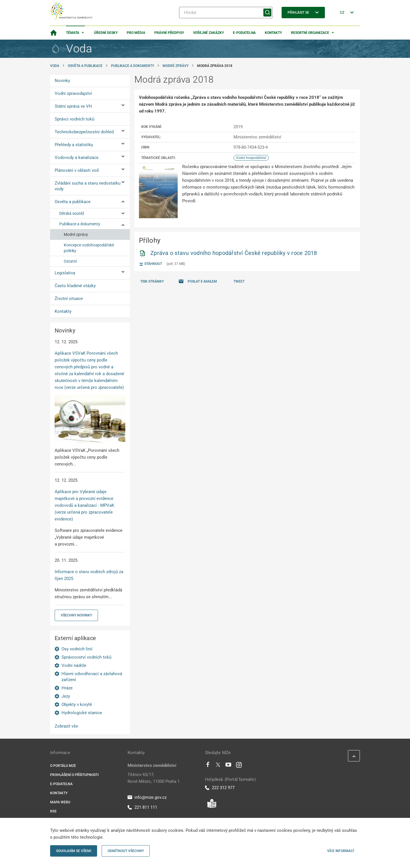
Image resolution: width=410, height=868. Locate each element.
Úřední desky (106, 33)
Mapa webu (60, 802)
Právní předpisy (169, 33)
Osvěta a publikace (85, 66)
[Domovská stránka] (54, 33)
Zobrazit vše (66, 726)
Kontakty (273, 33)
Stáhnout (150, 264)
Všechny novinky (76, 615)
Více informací (341, 851)
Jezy (66, 696)
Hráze (67, 688)
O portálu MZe (63, 766)
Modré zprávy (176, 66)
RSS (53, 811)
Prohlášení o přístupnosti (74, 775)
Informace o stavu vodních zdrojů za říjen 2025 (89, 575)
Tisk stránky (152, 281)
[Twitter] (218, 766)
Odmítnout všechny (126, 851)
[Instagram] (239, 766)
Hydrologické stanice (82, 713)
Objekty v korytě (77, 704)
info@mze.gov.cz (147, 797)
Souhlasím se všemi (74, 851)
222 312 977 (220, 788)
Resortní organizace (310, 33)
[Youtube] (228, 766)
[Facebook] (208, 766)
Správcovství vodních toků (86, 657)
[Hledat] (226, 13)
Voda (55, 66)
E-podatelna (244, 33)
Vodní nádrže (74, 665)
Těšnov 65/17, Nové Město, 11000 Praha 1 (154, 778)
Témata (73, 33)
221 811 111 (142, 807)
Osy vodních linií (77, 649)
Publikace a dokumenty (133, 66)
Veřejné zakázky (208, 33)
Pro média (136, 33)
